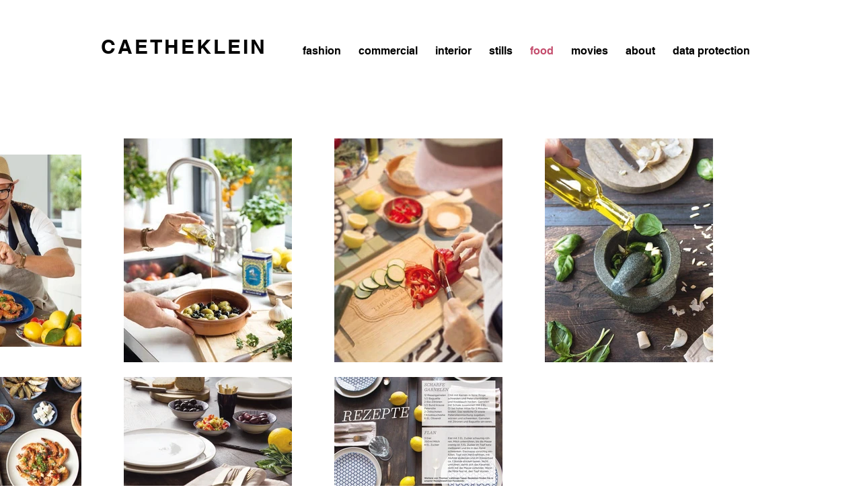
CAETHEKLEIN (184, 46)
